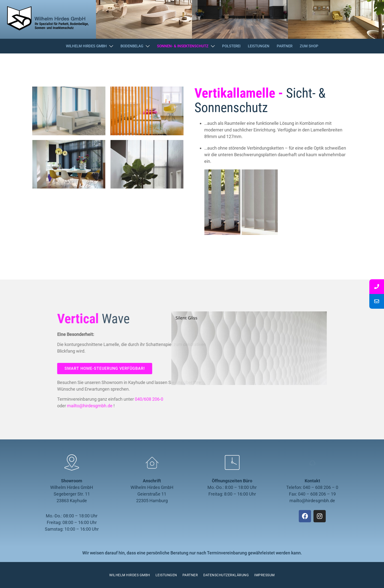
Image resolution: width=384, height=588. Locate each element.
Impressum (264, 575)
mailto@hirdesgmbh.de (312, 501)
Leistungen (166, 575)
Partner (190, 575)
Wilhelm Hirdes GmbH (130, 575)
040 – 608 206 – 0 (321, 487)
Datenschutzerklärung (226, 575)
